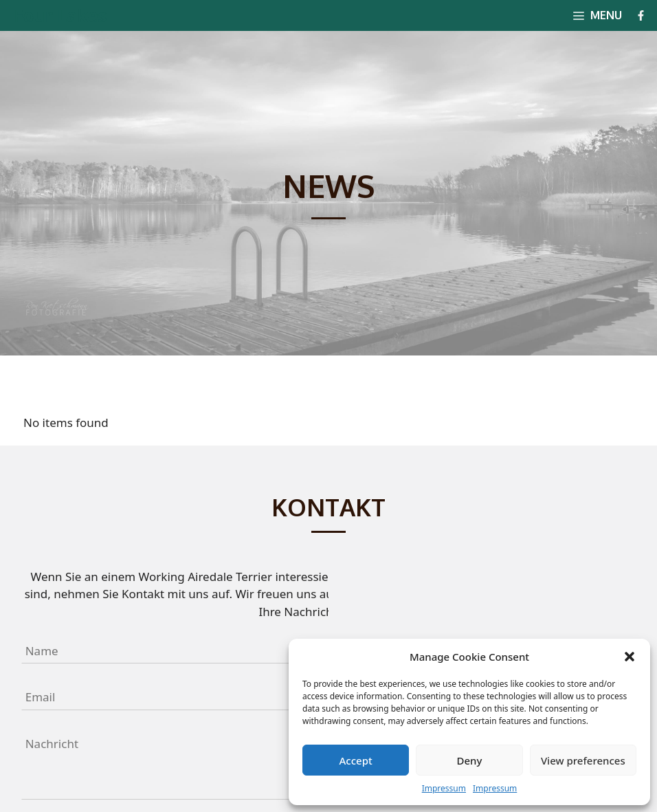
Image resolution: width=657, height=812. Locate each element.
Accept (356, 760)
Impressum (444, 788)
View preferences (583, 760)
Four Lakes (60, 15)
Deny (470, 760)
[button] (630, 657)
